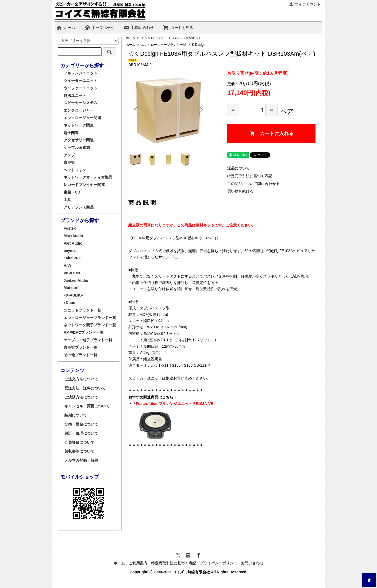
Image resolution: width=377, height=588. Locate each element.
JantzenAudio (76, 280)
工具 (67, 200)
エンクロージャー (154, 38)
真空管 (69, 162)
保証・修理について (81, 433)
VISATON (72, 273)
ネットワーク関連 (79, 125)
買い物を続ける (240, 191)
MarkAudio (73, 236)
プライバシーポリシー (218, 563)
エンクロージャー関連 (82, 118)
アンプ (69, 155)
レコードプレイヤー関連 (84, 185)
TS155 (175, 365)
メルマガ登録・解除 (81, 460)
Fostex (70, 228)
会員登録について (79, 442)
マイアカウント (305, 4)
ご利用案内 (138, 563)
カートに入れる (272, 134)
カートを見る (178, 28)
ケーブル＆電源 (77, 147)
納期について (76, 415)
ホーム (66, 28)
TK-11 (163, 365)
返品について (238, 168)
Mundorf (71, 288)
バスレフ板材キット (187, 38)
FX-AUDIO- (73, 295)
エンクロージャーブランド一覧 (164, 45)
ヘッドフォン (75, 170)
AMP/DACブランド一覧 (84, 332)
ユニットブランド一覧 (82, 310)
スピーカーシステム (80, 103)
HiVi (67, 265)
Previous (136, 110)
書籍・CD (72, 192)
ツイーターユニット (80, 81)
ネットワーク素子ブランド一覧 (90, 325)
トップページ (99, 28)
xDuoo (70, 303)
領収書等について (79, 451)
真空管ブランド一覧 (80, 347)
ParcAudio (73, 243)
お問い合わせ (139, 28)
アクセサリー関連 (79, 140)
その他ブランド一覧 (80, 355)
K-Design (199, 45)
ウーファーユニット (80, 88)
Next (201, 110)
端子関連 (71, 133)
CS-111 (200, 365)
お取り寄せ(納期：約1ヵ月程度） (259, 73)
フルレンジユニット (80, 73)
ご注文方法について (81, 379)
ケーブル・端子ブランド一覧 (88, 340)
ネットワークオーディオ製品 (88, 177)
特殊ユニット (75, 96)
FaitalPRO (73, 258)
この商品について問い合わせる (253, 184)
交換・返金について (81, 424)
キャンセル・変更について (87, 406)
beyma (70, 251)
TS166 (187, 365)
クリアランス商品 (79, 207)
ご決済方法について (81, 397)
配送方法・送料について (85, 388)
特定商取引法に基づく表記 (250, 176)
